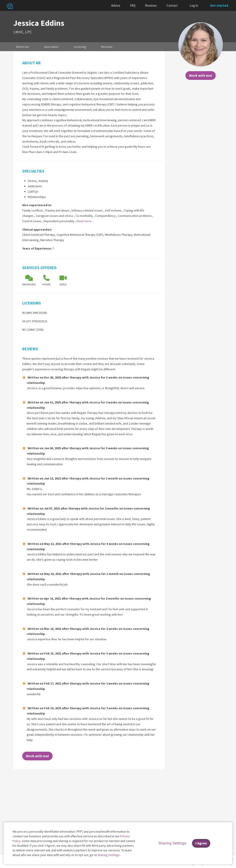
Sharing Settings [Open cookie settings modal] (172, 843)
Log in (194, 5)
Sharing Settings (109, 855)
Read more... (85, 221)
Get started (219, 5)
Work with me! (201, 75)
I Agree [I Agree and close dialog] (201, 843)
